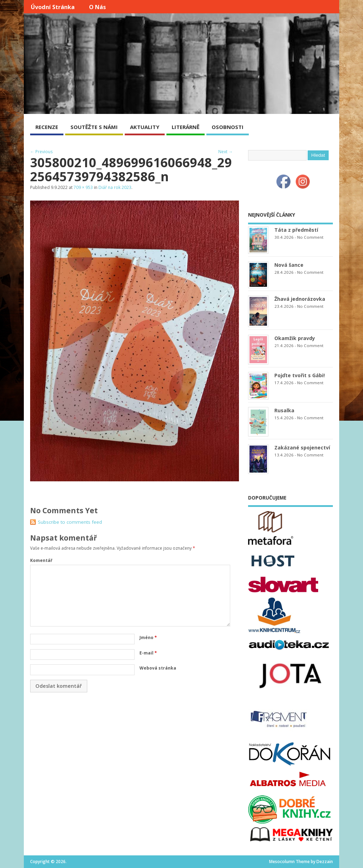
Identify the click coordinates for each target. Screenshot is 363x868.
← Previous (41, 152)
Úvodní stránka (53, 7)
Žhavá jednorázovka (300, 299)
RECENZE (47, 127)
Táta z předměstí (296, 230)
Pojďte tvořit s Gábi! (300, 375)
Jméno (148, 638)
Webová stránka (158, 668)
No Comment (310, 237)
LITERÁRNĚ (186, 127)
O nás (97, 7)
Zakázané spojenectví (302, 447)
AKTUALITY (145, 127)
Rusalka (284, 410)
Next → (225, 152)
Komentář (41, 560)
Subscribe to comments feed (70, 522)
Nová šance (289, 265)
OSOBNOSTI (228, 127)
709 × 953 (83, 187)
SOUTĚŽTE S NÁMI (94, 127)
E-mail (148, 653)
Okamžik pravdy (295, 338)
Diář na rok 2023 (115, 187)
